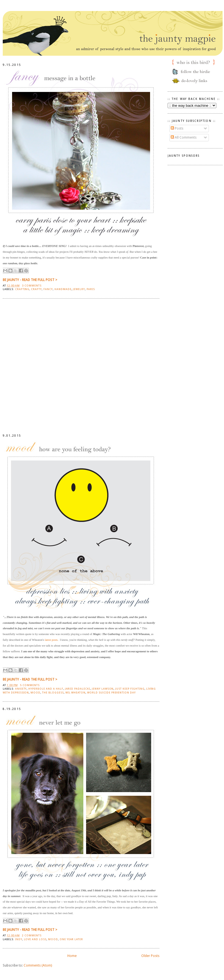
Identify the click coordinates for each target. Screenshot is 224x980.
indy (19, 939)
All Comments (184, 137)
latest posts (51, 640)
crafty (36, 289)
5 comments (30, 685)
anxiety (21, 689)
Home (72, 956)
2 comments (32, 935)
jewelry (79, 289)
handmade (63, 289)
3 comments (32, 286)
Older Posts (150, 956)
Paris (91, 289)
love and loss (35, 939)
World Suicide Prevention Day (111, 693)
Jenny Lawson (103, 689)
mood (35, 693)
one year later (71, 939)
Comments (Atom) (38, 965)
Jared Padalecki (78, 689)
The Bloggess (53, 693)
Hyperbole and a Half (46, 689)
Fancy (48, 289)
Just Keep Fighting (130, 689)
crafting (22, 289)
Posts (177, 128)
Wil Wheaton (76, 693)
